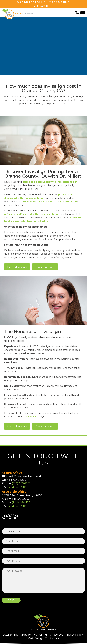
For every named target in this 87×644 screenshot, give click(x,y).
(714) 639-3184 (17, 487)
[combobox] (43, 531)
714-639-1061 (43, 6)
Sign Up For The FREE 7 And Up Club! (44, 2)
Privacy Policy (74, 635)
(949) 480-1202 (22, 502)
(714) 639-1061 (21, 483)
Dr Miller (31, 417)
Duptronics (52, 638)
